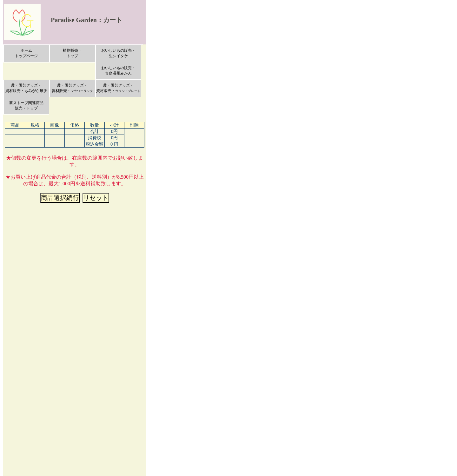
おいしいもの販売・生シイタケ (118, 53)
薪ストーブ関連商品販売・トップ (26, 106)
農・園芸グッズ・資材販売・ (72, 88)
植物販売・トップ (72, 53)
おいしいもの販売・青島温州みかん (118, 71)
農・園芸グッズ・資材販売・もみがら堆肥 (26, 88)
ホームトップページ (26, 53)
